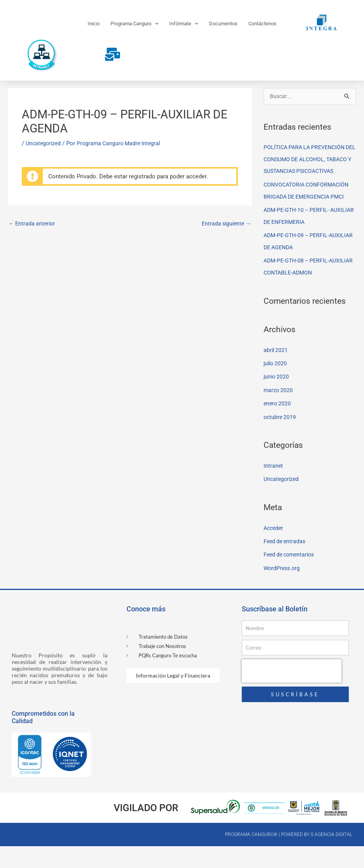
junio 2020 (277, 401)
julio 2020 (276, 388)
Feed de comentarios (291, 577)
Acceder (274, 551)
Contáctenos (262, 24)
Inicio (94, 24)
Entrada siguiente (225, 240)
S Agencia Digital (331, 856)
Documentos (223, 24)
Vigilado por (146, 830)
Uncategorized (44, 159)
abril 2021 (276, 375)
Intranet (273, 489)
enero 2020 (278, 428)
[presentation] (292, 693)
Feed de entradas (286, 564)
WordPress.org (283, 590)
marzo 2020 (279, 414)
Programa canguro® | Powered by (268, 856)
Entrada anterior (33, 240)
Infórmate (184, 24)
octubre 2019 (280, 441)
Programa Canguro (135, 24)
